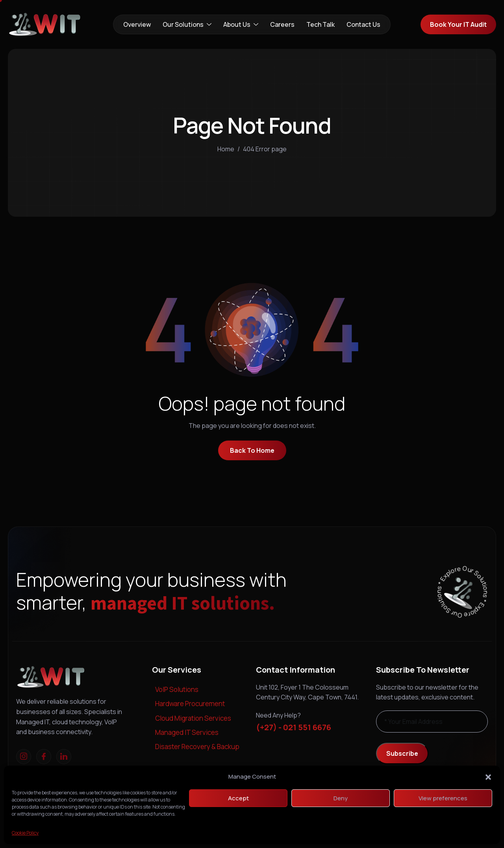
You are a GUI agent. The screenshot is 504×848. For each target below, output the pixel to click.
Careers (282, 24)
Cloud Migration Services (193, 718)
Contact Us (363, 24)
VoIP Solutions (177, 689)
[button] (488, 777)
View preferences (443, 798)
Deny (341, 798)
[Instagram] (24, 757)
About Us (241, 25)
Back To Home (252, 450)
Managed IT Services (187, 732)
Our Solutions (187, 25)
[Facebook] (44, 757)
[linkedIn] (64, 757)
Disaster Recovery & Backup (197, 747)
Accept (238, 798)
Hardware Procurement (190, 704)
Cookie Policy (25, 833)
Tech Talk (321, 24)
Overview (137, 24)
